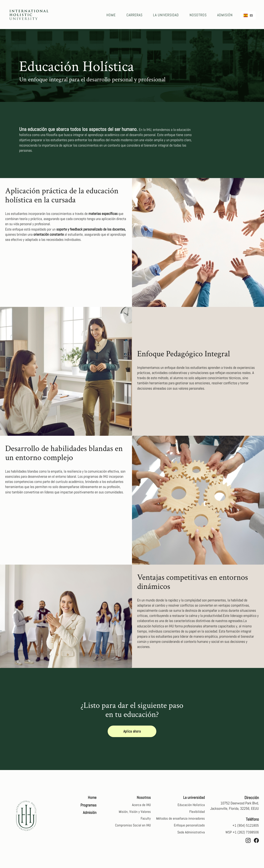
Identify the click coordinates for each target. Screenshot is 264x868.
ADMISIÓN (225, 15)
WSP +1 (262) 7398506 (242, 833)
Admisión (90, 813)
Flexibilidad (197, 813)
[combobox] (248, 15)
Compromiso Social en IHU (133, 827)
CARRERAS (136, 15)
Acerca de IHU (141, 805)
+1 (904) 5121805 (246, 825)
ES (248, 15)
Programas (88, 806)
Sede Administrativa (191, 834)
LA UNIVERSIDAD (167, 15)
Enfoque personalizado (189, 827)
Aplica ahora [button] (132, 731)
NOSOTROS (199, 15)
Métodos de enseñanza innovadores (180, 820)
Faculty (146, 820)
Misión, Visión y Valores (135, 813)
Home (113, 15)
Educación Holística (191, 805)
